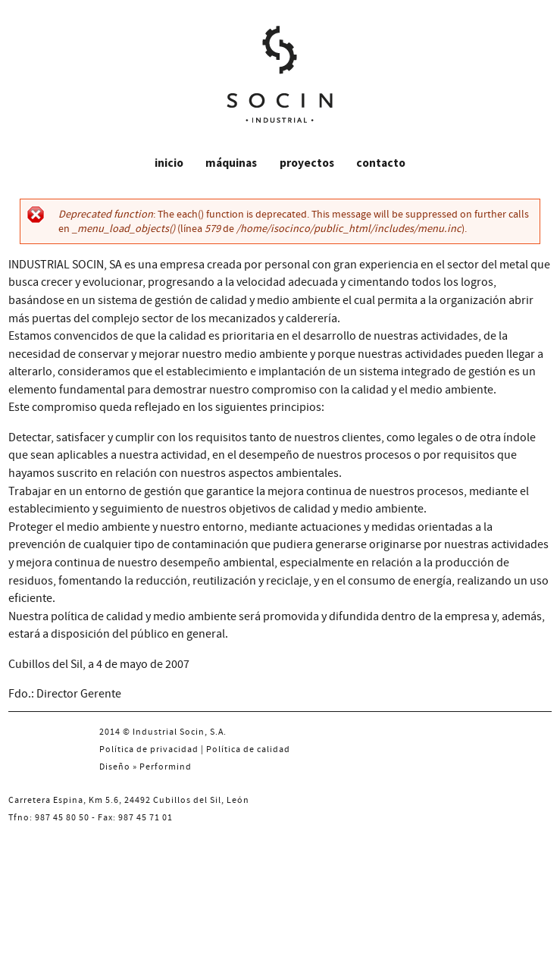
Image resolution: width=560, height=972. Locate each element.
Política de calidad (248, 749)
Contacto (381, 163)
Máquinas (231, 163)
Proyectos (307, 163)
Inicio (169, 163)
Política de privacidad (149, 749)
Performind (166, 767)
